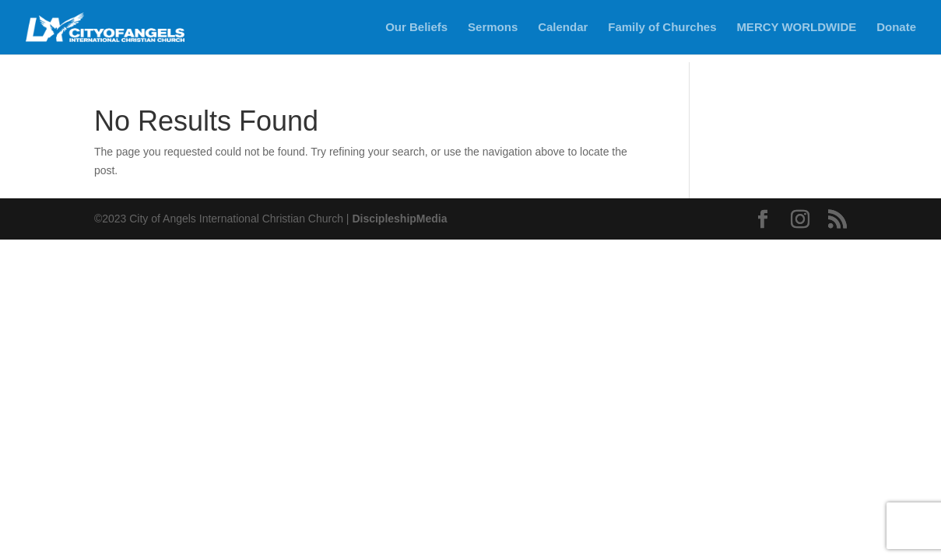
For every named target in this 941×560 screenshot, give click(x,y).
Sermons (493, 28)
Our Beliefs (416, 28)
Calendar (563, 28)
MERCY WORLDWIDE (796, 28)
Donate (896, 28)
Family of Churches (662, 28)
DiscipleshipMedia (399, 219)
